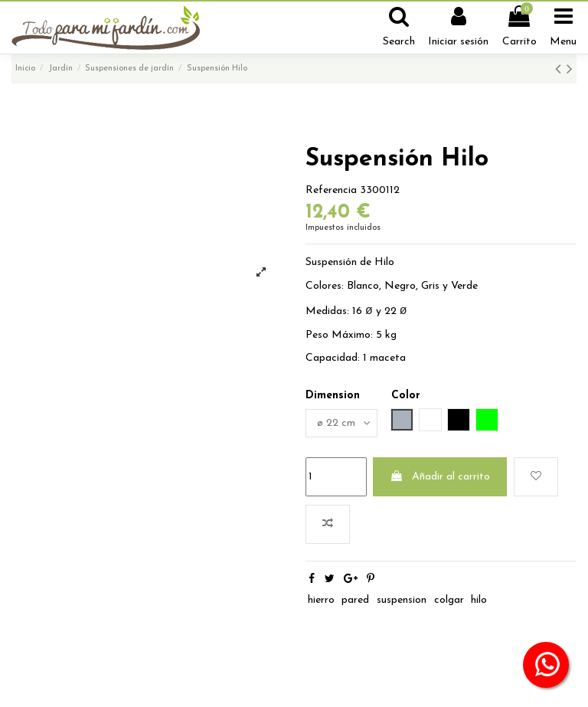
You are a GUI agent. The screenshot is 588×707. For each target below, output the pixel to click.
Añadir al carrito (440, 476)
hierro (321, 600)
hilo (479, 600)
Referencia (331, 190)
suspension (402, 600)
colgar (449, 600)
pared (355, 600)
